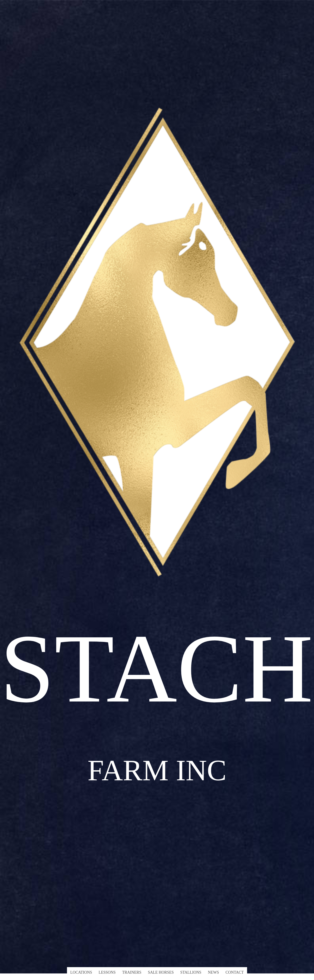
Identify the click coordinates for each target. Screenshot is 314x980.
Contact (235, 972)
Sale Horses (161, 972)
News (213, 972)
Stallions (191, 972)
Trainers (132, 972)
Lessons (107, 972)
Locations (81, 972)
